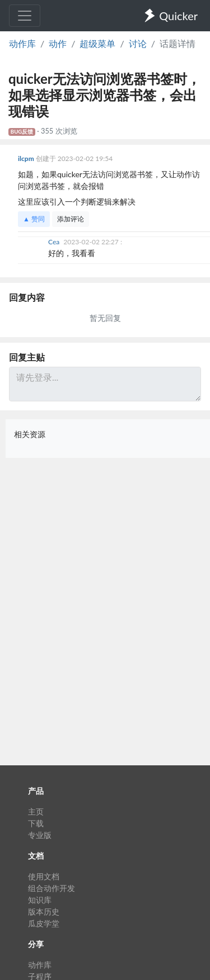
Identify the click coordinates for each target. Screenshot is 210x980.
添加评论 (71, 219)
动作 (58, 43)
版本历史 (44, 912)
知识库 (40, 900)
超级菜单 (97, 43)
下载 (36, 823)
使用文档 (44, 876)
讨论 (138, 43)
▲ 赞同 (34, 219)
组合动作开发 (52, 888)
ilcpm (27, 158)
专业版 (40, 835)
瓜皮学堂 (44, 923)
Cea (55, 242)
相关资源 (30, 434)
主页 (36, 811)
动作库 (22, 43)
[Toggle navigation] (25, 16)
